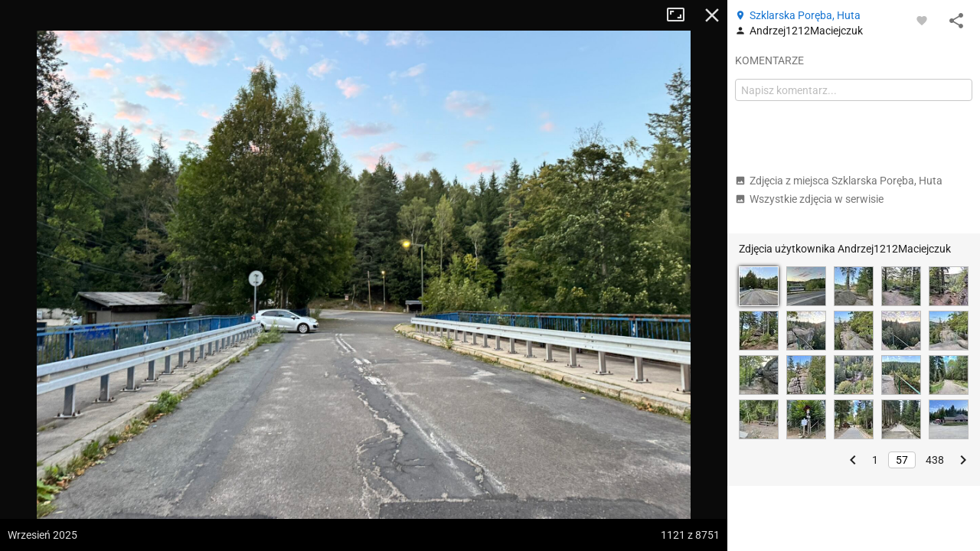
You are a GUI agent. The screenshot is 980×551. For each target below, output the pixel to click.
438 (935, 460)
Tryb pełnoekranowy (681, 15)
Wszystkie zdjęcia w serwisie (809, 199)
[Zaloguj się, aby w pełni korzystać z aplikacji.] (922, 20)
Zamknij (712, 15)
